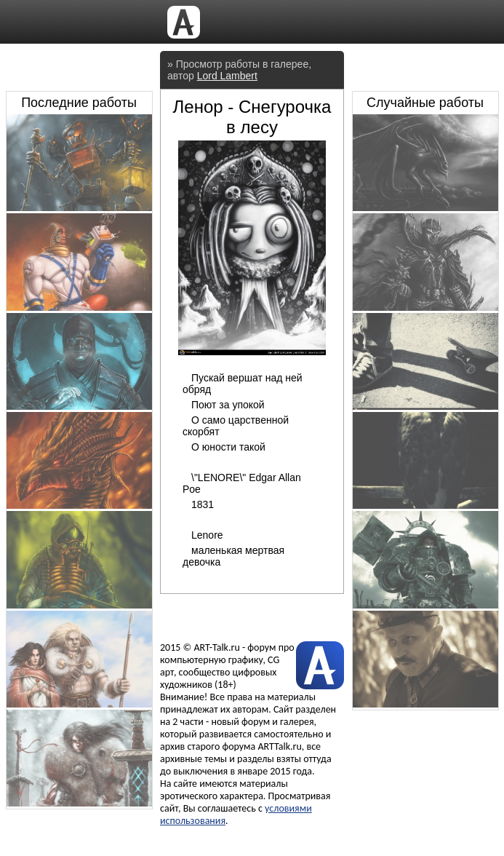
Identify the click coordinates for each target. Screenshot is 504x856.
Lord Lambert (227, 76)
